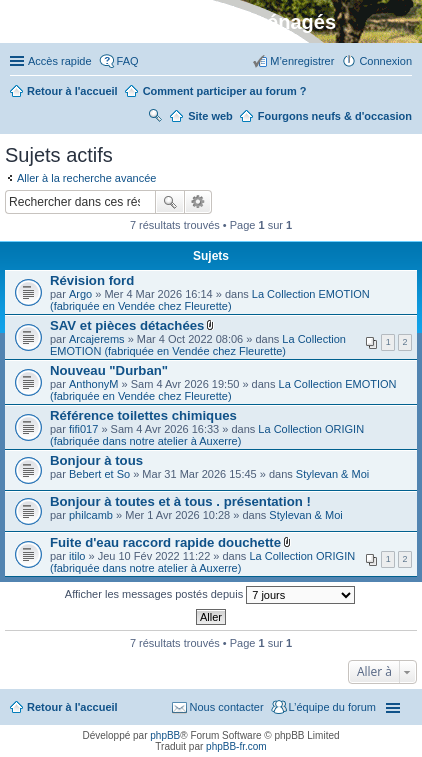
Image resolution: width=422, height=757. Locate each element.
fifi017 (83, 429)
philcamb (91, 515)
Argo (80, 294)
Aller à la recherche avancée (86, 178)
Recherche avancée (198, 202)
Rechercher (170, 202)
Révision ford (92, 280)
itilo (77, 556)
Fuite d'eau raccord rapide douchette (165, 542)
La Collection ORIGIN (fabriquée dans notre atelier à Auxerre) (207, 435)
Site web (210, 116)
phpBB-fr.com (236, 746)
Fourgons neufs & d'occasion (335, 116)
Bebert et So (99, 474)
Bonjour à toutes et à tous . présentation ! (180, 501)
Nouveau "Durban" (109, 370)
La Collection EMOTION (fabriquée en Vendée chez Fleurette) (210, 300)
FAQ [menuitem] (128, 61)
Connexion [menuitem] (385, 61)
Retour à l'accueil (72, 707)
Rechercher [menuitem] (155, 118)
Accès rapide (60, 61)
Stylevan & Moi (332, 474)
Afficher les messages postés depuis (210, 595)
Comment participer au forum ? (225, 91)
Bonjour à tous (96, 460)
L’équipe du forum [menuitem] (332, 707)
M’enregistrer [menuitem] (302, 61)
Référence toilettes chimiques (143, 415)
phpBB (165, 735)
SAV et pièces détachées (127, 325)
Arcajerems (97, 339)
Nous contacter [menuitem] (227, 707)
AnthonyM (94, 384)
